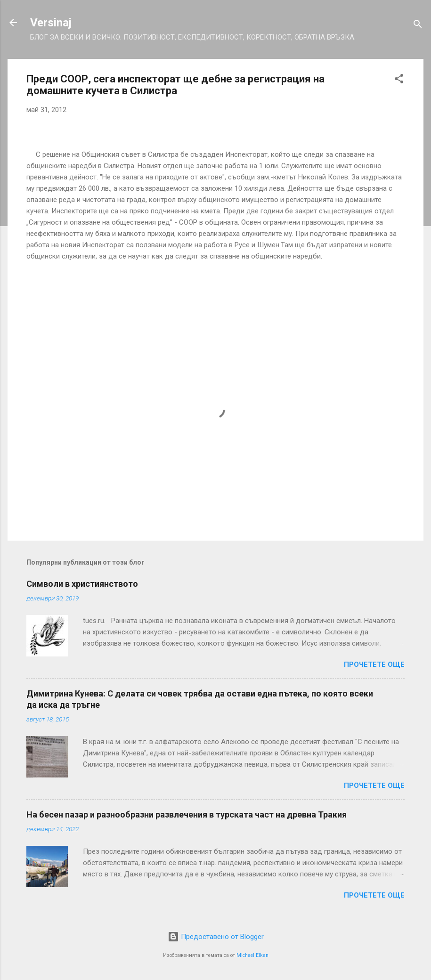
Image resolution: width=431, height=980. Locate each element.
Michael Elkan (252, 955)
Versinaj (51, 23)
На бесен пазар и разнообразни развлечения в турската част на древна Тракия (187, 814)
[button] (399, 80)
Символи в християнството (82, 584)
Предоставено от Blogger (216, 937)
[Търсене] (418, 26)
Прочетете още (374, 664)
